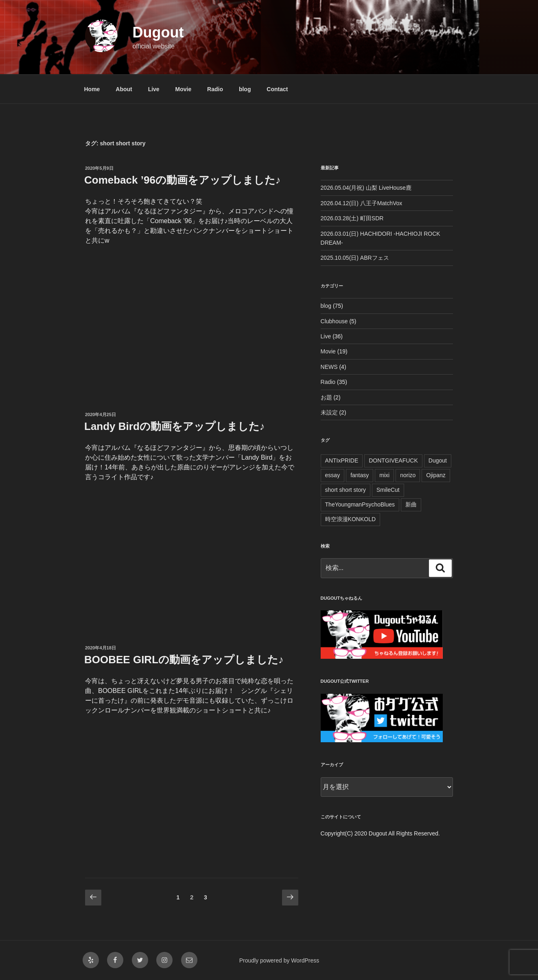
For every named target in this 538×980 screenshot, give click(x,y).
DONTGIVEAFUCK (393, 460)
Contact (277, 89)
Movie (184, 89)
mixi (384, 475)
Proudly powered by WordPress (279, 960)
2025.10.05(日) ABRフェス (355, 258)
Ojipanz (436, 475)
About (124, 89)
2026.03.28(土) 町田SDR (352, 218)
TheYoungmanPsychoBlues (360, 504)
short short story (346, 490)
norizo (408, 475)
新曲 (411, 504)
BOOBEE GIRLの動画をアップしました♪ (184, 660)
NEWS (329, 367)
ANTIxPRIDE (342, 460)
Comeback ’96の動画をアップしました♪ (183, 180)
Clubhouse (334, 321)
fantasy (360, 475)
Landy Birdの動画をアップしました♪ (175, 426)
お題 (326, 397)
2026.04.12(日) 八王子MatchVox (362, 203)
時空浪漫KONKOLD (350, 519)
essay (333, 475)
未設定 (329, 412)
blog (245, 89)
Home (92, 89)
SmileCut (388, 490)
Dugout (158, 32)
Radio (215, 89)
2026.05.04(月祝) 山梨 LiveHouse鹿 (366, 188)
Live (154, 89)
